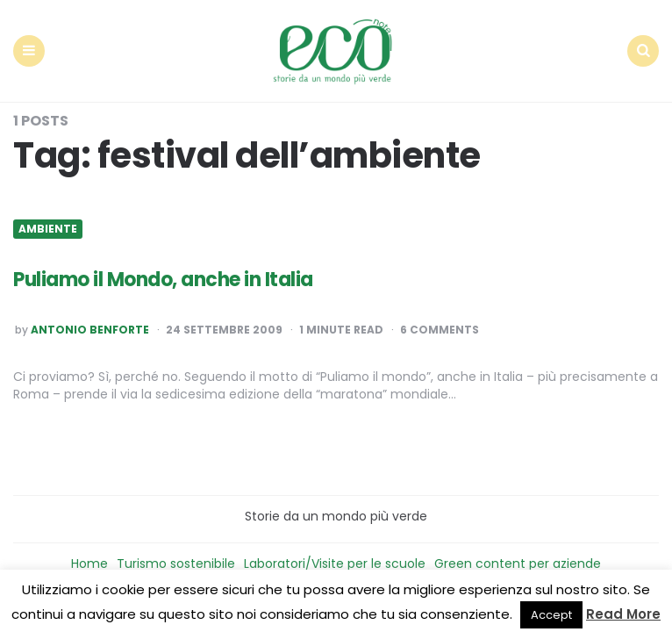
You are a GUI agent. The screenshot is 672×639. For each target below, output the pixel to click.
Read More (623, 614)
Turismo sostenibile (176, 564)
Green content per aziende (518, 564)
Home (89, 564)
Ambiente (48, 229)
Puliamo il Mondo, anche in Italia (163, 280)
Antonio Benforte (90, 330)
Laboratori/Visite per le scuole (335, 564)
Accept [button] (551, 615)
